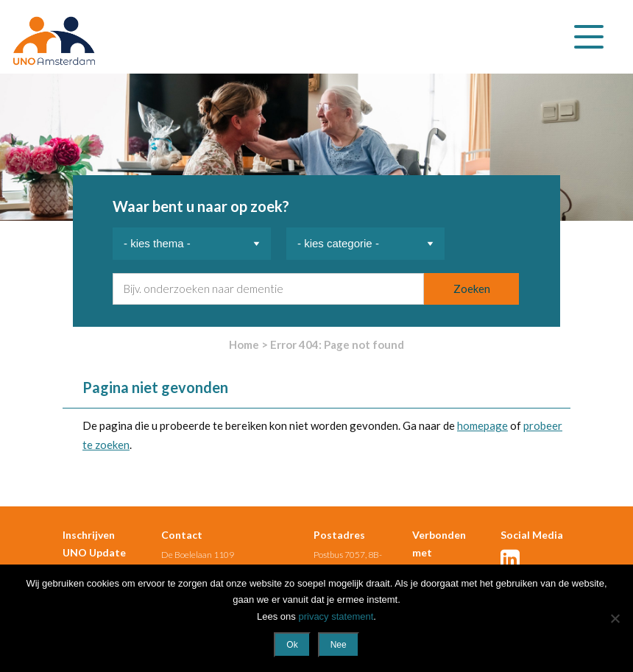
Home (244, 344)
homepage (482, 425)
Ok (292, 645)
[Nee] (615, 618)
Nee (339, 645)
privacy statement (336, 616)
